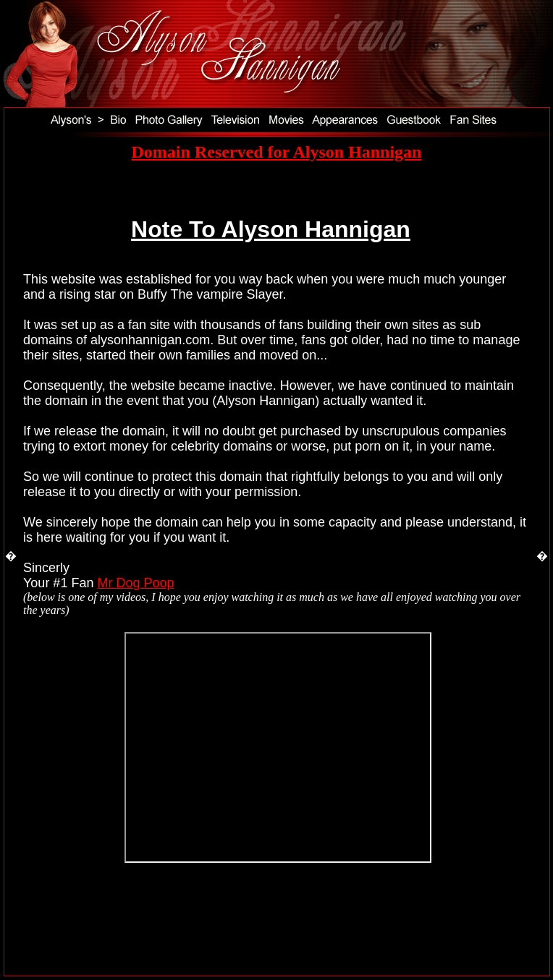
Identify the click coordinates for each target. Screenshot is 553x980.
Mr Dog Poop (135, 583)
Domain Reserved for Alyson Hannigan (277, 152)
